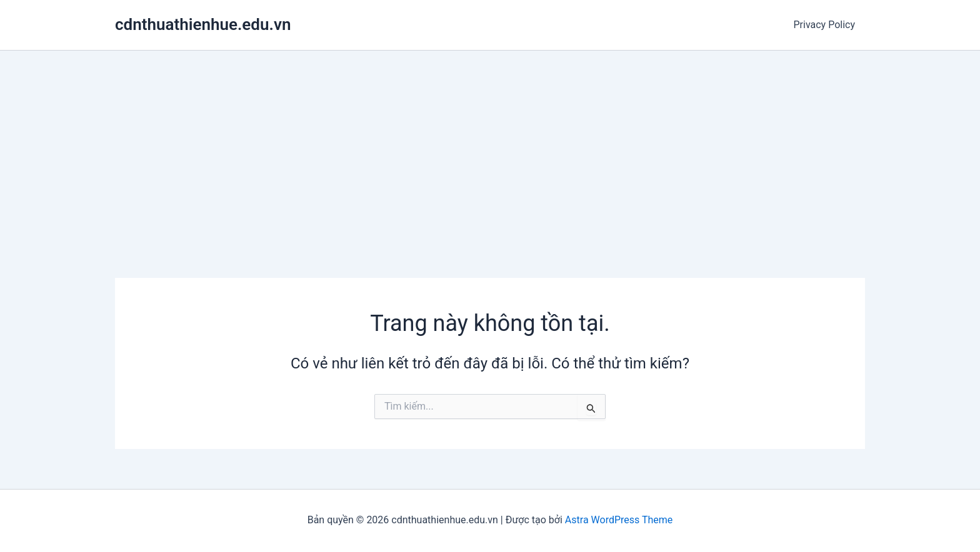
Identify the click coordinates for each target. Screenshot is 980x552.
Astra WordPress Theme (619, 520)
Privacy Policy (825, 25)
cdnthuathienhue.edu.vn (203, 24)
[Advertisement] (490, 144)
